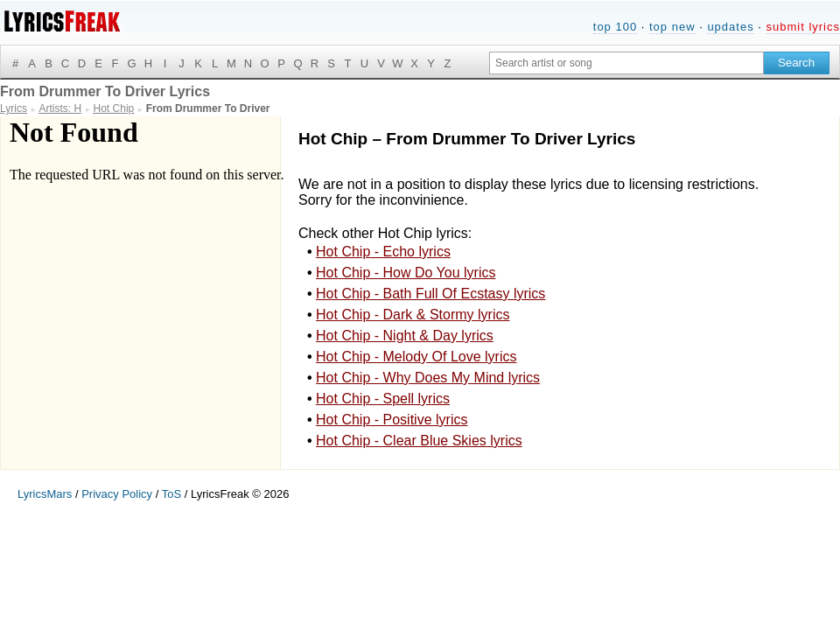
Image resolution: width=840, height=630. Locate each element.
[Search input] (626, 63)
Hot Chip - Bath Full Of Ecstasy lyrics (430, 294)
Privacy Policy (117, 494)
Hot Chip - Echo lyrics (383, 252)
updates (730, 27)
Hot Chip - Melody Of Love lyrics (416, 357)
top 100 (615, 27)
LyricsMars (45, 494)
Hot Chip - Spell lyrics (383, 399)
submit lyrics (803, 27)
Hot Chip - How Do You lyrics (406, 273)
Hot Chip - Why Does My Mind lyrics (428, 378)
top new (672, 27)
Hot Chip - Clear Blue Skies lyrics (419, 441)
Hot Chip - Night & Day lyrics (405, 336)
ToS (171, 494)
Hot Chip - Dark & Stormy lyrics (413, 315)
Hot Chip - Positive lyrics (392, 420)
